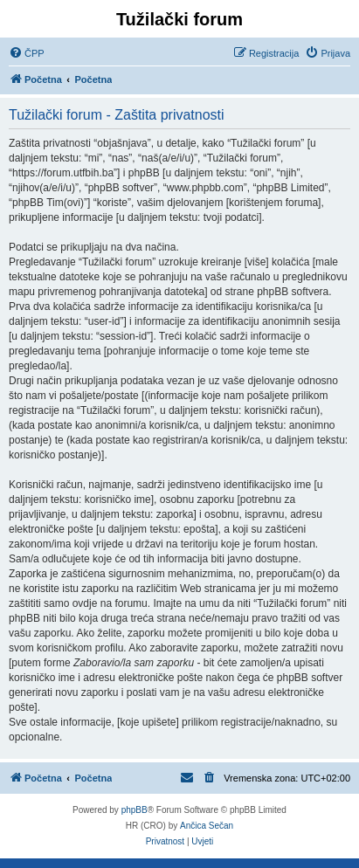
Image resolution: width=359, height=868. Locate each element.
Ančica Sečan (207, 826)
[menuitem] (27, 53)
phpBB (135, 810)
